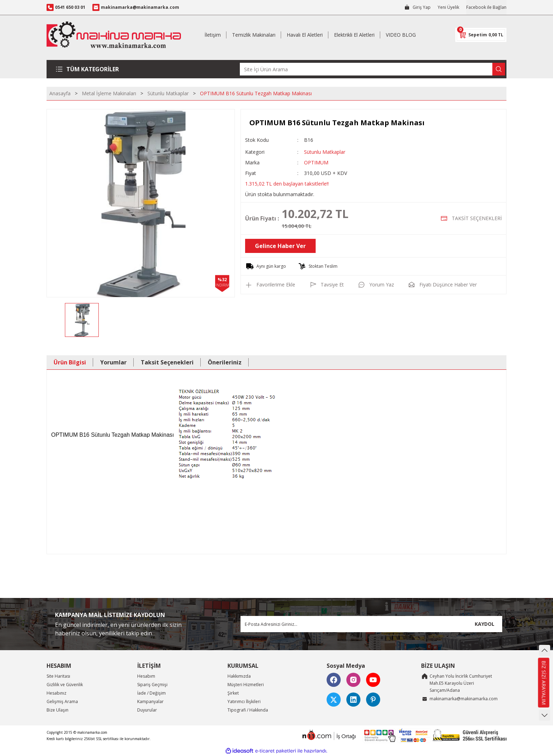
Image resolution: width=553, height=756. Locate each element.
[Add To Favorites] (270, 285)
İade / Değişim (151, 693)
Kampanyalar (150, 701)
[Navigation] (90, 69)
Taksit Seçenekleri (167, 362)
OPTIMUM (316, 162)
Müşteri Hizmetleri (246, 685)
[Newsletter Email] (371, 624)
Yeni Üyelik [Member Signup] (448, 7)
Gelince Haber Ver (280, 246)
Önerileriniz (225, 362)
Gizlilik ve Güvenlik (65, 685)
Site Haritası (58, 676)
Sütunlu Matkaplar (325, 152)
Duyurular (147, 710)
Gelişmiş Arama (62, 701)
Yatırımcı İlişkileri (244, 701)
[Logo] (114, 35)
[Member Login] (417, 7)
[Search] (372, 69)
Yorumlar (113, 362)
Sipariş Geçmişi (152, 685)
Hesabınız (56, 693)
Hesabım (146, 676)
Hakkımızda (239, 676)
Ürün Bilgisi (70, 362)
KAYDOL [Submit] (485, 624)
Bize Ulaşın (57, 710)
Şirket (233, 693)
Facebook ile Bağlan (486, 7)
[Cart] (481, 35)
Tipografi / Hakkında (248, 710)
